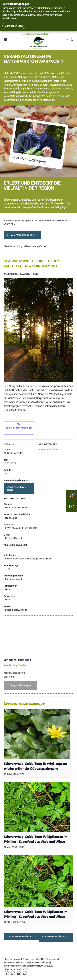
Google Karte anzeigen (20, 685)
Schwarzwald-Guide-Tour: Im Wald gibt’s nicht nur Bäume (22, 937)
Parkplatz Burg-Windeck (15, 665)
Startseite (8, 220)
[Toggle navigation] (5, 41)
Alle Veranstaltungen (23, 235)
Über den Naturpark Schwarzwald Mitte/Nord (25, 959)
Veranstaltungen (22, 220)
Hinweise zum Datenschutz (16, 962)
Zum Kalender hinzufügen (19, 428)
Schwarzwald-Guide (48, 449)
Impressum (53, 959)
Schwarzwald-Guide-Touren (17, 488)
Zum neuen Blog (14, 26)
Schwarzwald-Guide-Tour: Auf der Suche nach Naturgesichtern (55, 937)
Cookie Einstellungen (40, 962)
